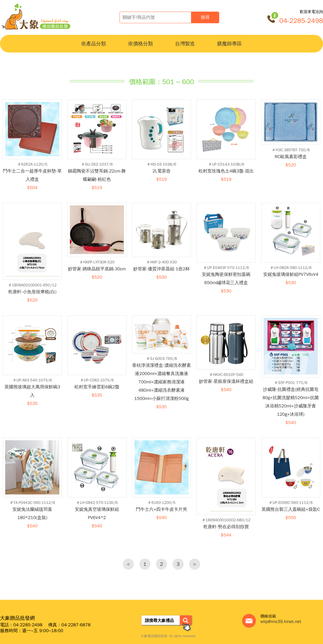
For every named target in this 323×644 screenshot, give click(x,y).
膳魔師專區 (229, 44)
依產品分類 (94, 44)
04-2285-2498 (301, 21)
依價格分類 (141, 44)
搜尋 (205, 17)
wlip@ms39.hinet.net (281, 622)
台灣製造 (185, 44)
